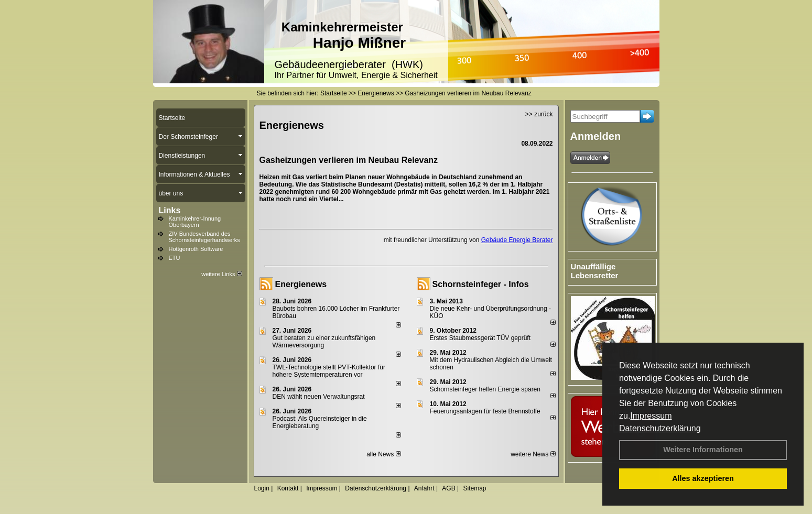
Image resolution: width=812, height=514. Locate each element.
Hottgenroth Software (196, 249)
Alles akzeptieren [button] (703, 478)
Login (262, 488)
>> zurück (539, 114)
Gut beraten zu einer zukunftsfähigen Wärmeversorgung (324, 342)
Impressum (651, 416)
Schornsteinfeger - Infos (481, 284)
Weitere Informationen (703, 450)
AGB (448, 488)
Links (170, 210)
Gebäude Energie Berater (517, 240)
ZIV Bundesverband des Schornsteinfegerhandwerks (204, 237)
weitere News (533, 454)
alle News (383, 454)
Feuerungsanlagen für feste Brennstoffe (485, 411)
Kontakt (288, 488)
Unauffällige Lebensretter (595, 271)
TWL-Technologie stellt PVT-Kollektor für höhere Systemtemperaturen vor (329, 371)
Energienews (301, 284)
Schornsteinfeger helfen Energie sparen (485, 389)
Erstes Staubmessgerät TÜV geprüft (480, 338)
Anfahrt (424, 488)
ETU (175, 258)
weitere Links (221, 274)
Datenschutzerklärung (660, 428)
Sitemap (474, 488)
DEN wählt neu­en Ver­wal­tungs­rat (319, 397)
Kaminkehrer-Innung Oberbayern (195, 222)
